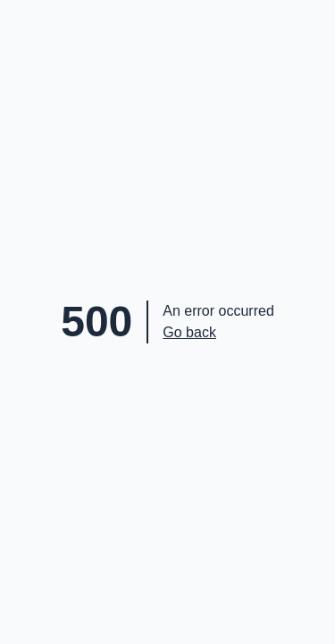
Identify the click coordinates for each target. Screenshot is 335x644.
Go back (189, 332)
